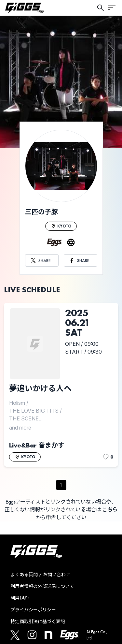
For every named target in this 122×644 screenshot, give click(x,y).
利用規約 (20, 598)
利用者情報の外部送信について (42, 586)
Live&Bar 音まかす (37, 445)
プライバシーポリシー (33, 610)
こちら (110, 510)
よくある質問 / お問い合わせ (40, 575)
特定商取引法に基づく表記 (38, 622)
